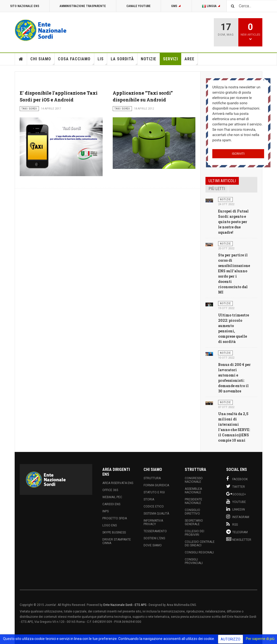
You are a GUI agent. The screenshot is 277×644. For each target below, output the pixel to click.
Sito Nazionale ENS (25, 6)
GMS (176, 6)
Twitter (236, 486)
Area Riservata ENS (118, 483)
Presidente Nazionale (193, 501)
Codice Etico (154, 506)
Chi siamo (42, 61)
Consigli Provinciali (194, 561)
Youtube (236, 501)
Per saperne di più (260, 639)
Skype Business (114, 532)
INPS (106, 511)
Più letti (217, 189)
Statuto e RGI (154, 492)
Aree (191, 61)
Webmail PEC (112, 497)
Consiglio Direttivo (192, 512)
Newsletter (239, 539)
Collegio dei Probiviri (194, 533)
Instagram (238, 517)
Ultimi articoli (222, 181)
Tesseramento (155, 531)
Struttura (152, 478)
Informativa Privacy (153, 522)
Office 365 (110, 490)
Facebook (237, 479)
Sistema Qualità (156, 514)
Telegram (237, 532)
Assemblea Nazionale (193, 491)
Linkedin (236, 509)
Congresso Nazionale (194, 480)
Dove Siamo (153, 545)
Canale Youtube (138, 6)
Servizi (170, 59)
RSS (232, 524)
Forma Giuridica (156, 485)
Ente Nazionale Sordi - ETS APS (125, 605)
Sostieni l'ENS (154, 538)
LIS (102, 61)
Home (21, 59)
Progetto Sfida (115, 518)
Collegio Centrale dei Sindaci (200, 544)
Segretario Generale (194, 522)
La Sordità (124, 61)
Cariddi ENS (111, 504)
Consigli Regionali (199, 552)
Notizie (148, 59)
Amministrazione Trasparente (83, 6)
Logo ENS (110, 525)
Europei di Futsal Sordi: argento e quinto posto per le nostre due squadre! (233, 222)
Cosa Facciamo (76, 61)
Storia (149, 499)
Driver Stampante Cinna (117, 541)
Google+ (236, 494)
